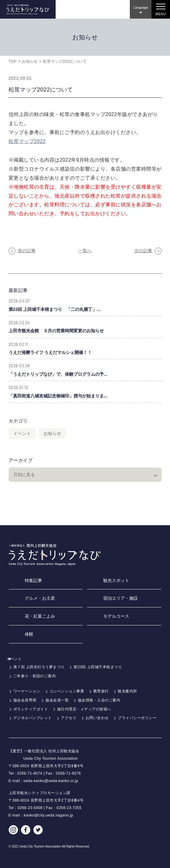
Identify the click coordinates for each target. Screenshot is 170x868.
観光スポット (116, 580)
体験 (29, 634)
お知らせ (30, 61)
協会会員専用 (25, 700)
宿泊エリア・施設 (121, 598)
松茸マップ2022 (27, 141)
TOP (13, 61)
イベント (22, 433)
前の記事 (27, 251)
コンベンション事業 (67, 691)
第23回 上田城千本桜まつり (98, 667)
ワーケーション (27, 691)
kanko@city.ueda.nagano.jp (49, 815)
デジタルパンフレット (33, 718)
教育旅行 (101, 691)
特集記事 (33, 580)
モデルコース (116, 616)
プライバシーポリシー (137, 718)
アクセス (69, 718)
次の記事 (143, 251)
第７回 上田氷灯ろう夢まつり (39, 667)
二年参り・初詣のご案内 (35, 676)
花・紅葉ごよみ (40, 616)
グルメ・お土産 (40, 598)
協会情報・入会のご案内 (99, 700)
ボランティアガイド (31, 709)
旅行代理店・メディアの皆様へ (84, 709)
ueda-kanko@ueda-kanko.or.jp (51, 781)
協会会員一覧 (57, 700)
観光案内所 (127, 691)
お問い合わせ (97, 718)
